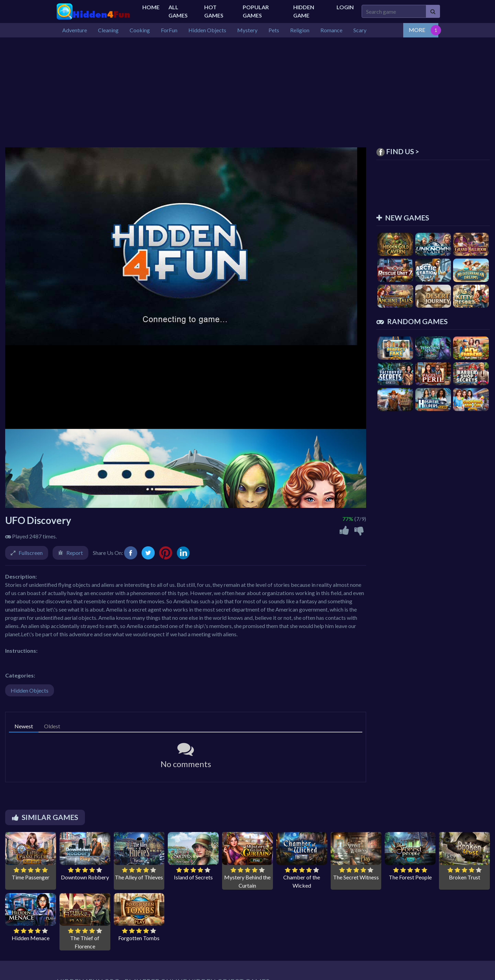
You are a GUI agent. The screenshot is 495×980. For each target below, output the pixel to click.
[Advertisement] (247, 89)
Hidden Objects (30, 690)
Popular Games (256, 11)
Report (75, 553)
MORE (417, 30)
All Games (178, 11)
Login (345, 7)
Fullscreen (31, 553)
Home (151, 7)
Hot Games (214, 11)
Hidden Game (304, 11)
